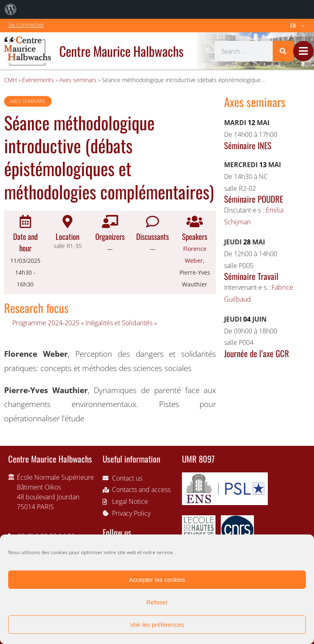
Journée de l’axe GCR (257, 353)
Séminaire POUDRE (253, 199)
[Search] (283, 51)
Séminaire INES (248, 145)
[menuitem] (11, 9)
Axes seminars (28, 101)
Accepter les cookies (157, 580)
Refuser (157, 602)
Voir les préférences (157, 625)
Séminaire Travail (251, 276)
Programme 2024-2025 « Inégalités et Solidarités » (85, 323)
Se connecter (26, 25)
